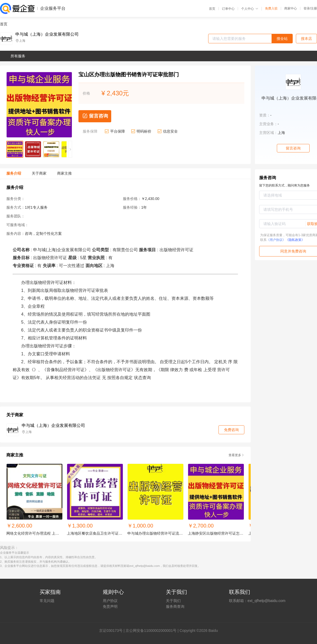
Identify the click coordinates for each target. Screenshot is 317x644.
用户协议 (110, 601)
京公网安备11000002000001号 (151, 631)
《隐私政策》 (295, 240)
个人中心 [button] (250, 9)
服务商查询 (175, 606)
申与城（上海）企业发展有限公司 (47, 34)
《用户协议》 (276, 240)
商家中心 (291, 8)
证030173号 (113, 631)
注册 (314, 8)
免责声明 (110, 606)
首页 (212, 9)
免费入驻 (271, 8)
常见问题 (47, 601)
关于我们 (173, 601)
